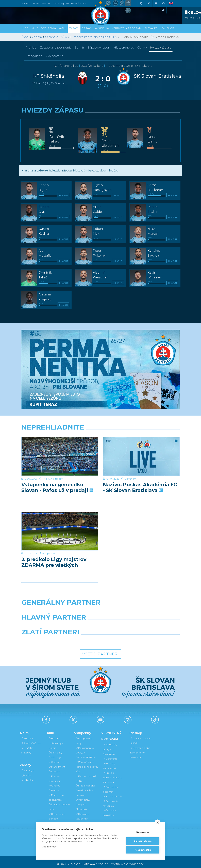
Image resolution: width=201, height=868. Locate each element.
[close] (157, 822)
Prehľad (31, 48)
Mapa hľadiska (85, 781)
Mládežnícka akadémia (57, 822)
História (54, 734)
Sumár (80, 48)
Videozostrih (55, 56)
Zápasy (37, 37)
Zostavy (56, 48)
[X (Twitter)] (148, 3)
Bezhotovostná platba (86, 774)
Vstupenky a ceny (84, 737)
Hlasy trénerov (124, 48)
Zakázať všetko (143, 841)
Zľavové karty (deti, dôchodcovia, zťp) (87, 763)
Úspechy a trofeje (56, 741)
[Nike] (100, 607)
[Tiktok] (163, 10)
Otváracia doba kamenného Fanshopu (140, 748)
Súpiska (27, 734)
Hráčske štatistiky (27, 746)
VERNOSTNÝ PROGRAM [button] (127, 28)
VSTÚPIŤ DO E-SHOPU (141, 737)
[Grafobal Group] (121, 637)
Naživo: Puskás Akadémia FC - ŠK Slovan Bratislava (140, 475)
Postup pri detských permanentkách (112, 787)
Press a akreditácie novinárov (55, 777)
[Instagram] (163, 3)
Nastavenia (143, 832)
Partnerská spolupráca (56, 793)
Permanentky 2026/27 (85, 746)
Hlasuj (64, 195)
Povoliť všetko (143, 850)
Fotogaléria (34, 56)
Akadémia (102, 28)
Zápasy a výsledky (28, 769)
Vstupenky (48, 539)
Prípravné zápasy (53, 466)
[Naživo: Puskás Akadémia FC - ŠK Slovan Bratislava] (141, 450)
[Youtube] (156, 3)
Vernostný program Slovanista (83, 800)
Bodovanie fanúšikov (111, 799)
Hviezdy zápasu (161, 48)
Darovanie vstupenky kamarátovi (83, 814)
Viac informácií (50, 847)
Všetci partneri (100, 650)
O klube (54, 758)
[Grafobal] (73, 622)
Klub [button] (35, 28)
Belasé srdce (79, 3)
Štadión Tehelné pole (59, 803)
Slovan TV (130, 466)
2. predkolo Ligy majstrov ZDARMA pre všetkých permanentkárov (54, 547)
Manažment (57, 763)
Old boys (55, 753)
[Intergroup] (80, 637)
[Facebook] (141, 3)
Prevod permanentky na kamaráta (113, 773)
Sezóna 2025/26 (56, 37)
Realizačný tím (31, 739)
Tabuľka (27, 776)
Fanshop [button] (168, 28)
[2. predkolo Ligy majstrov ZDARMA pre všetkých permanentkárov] (60, 523)
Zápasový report (99, 48)
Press (36, 3)
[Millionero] (128, 622)
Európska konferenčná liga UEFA (93, 37)
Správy (87, 28)
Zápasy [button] (74, 28)
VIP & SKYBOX (86, 753)
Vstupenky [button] (49, 28)
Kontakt (54, 767)
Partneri (54, 786)
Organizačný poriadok (57, 812)
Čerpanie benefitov (110, 809)
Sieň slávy (55, 748)
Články (142, 48)
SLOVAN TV (151, 28)
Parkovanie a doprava (85, 788)
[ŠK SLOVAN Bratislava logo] (100, 13)
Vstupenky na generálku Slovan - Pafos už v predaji (57, 475)
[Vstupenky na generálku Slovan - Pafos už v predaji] (60, 450)
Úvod (25, 28)
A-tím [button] (63, 28)
